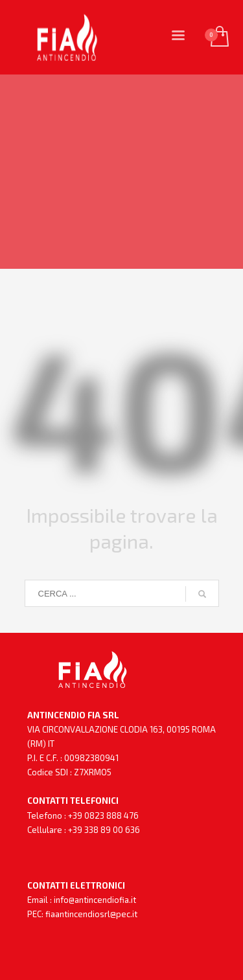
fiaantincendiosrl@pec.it (91, 914)
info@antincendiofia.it (95, 900)
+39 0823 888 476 (103, 815)
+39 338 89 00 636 (104, 830)
